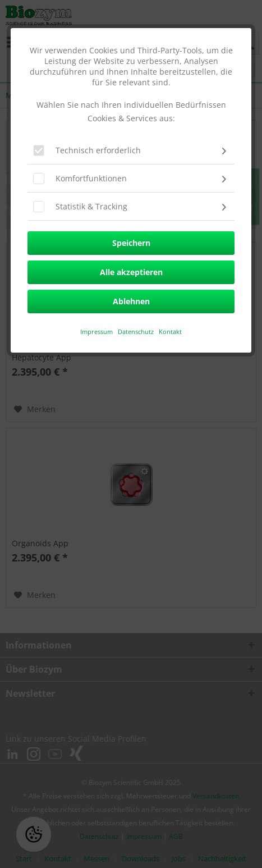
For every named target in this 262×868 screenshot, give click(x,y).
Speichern (131, 243)
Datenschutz (137, 332)
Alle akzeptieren (131, 272)
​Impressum (96, 332)
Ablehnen (131, 301)
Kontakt (170, 332)
